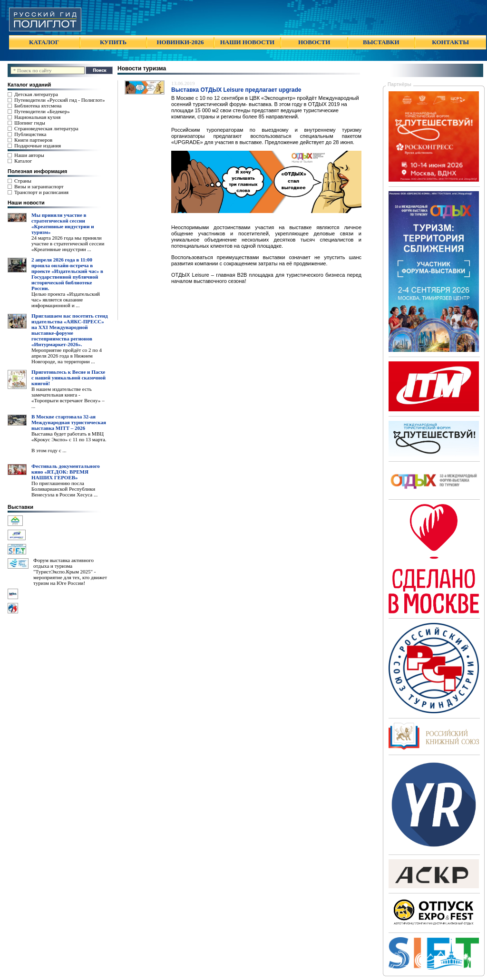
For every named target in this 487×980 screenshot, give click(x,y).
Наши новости (26, 203)
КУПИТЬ (113, 42)
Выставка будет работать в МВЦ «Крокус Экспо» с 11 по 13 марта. (69, 437)
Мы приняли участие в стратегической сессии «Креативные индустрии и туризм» (63, 223)
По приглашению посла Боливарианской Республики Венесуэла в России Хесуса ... (64, 489)
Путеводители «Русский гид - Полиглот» (59, 100)
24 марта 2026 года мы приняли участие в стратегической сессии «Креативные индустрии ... (68, 243)
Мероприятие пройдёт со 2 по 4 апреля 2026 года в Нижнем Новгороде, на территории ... (67, 356)
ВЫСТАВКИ (381, 42)
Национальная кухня (37, 117)
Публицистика (30, 134)
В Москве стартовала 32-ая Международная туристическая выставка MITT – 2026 (69, 422)
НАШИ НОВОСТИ (247, 42)
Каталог (23, 161)
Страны (23, 181)
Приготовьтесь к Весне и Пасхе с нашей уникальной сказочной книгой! (68, 378)
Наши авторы (29, 155)
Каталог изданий (29, 85)
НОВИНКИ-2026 (180, 42)
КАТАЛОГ (44, 42)
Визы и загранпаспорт (39, 186)
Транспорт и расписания (41, 192)
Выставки (20, 507)
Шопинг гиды (30, 123)
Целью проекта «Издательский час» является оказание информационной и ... (66, 300)
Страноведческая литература (46, 128)
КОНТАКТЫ (450, 42)
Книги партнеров (33, 140)
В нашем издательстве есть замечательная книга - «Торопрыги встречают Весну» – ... (68, 398)
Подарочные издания (38, 146)
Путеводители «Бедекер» (42, 111)
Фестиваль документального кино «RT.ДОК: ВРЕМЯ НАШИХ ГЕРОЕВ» (66, 472)
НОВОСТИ (314, 42)
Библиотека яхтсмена (38, 106)
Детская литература (36, 94)
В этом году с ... (49, 450)
